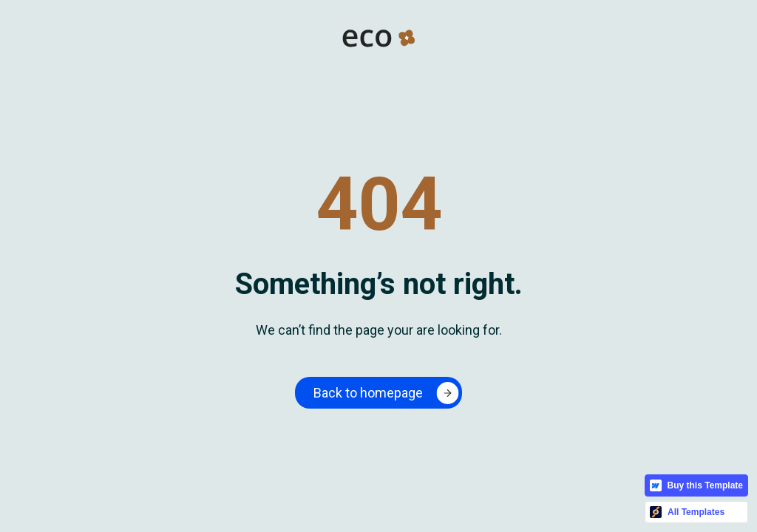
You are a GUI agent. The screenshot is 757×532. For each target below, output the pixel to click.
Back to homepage (368, 393)
